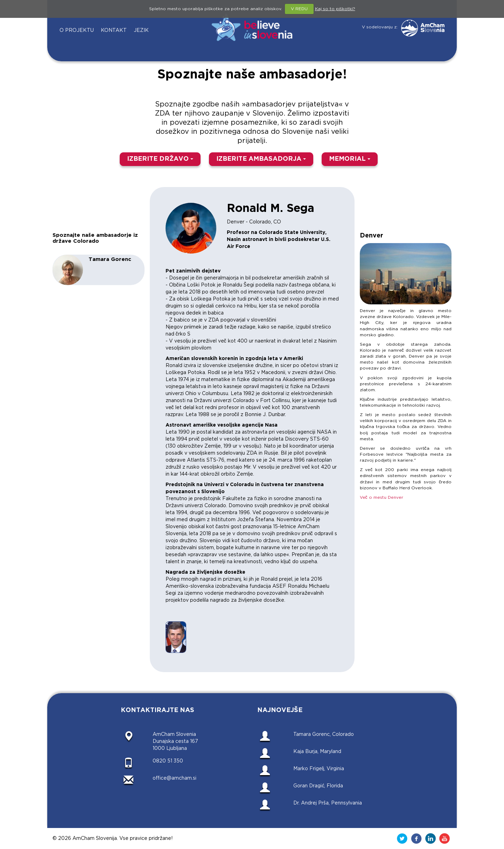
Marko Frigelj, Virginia (319, 769)
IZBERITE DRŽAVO (160, 159)
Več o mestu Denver (381, 498)
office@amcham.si (174, 778)
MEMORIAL (350, 159)
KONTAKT (114, 30)
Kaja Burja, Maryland (317, 752)
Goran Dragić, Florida (318, 786)
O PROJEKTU (77, 30)
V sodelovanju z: (403, 27)
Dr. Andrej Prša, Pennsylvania (328, 803)
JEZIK (141, 30)
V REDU (299, 9)
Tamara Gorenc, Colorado (324, 734)
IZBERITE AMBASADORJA (261, 159)
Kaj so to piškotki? (335, 9)
